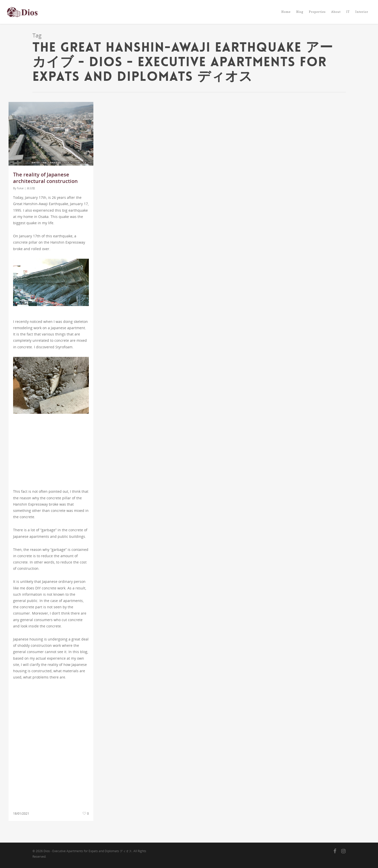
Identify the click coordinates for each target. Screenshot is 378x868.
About (336, 12)
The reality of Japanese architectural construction (45, 178)
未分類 (31, 188)
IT (348, 12)
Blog (300, 12)
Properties (317, 12)
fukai (20, 188)
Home (286, 12)
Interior (362, 12)
